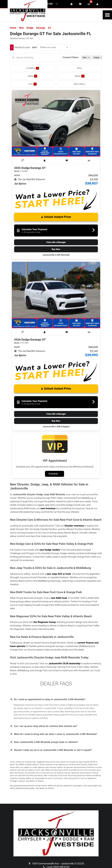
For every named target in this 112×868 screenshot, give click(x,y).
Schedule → (55, 474)
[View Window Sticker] (23, 160)
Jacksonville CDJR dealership (64, 664)
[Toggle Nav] (107, 15)
